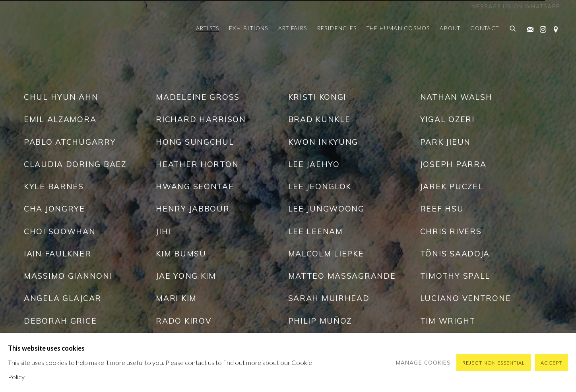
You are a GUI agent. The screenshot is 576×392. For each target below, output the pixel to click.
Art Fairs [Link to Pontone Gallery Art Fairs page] (293, 28)
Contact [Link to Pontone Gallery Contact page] (485, 28)
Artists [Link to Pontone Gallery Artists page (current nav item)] (208, 28)
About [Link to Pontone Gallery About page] (450, 28)
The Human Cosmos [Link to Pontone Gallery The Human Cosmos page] (398, 28)
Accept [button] (551, 363)
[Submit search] (513, 29)
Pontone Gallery (44, 29)
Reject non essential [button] (494, 363)
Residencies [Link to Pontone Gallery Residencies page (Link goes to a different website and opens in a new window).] (337, 28)
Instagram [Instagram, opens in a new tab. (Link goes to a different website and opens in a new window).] (541, 28)
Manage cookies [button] (424, 362)
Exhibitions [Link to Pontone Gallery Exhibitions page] (248, 28)
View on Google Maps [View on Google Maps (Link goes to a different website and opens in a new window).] (554, 28)
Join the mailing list (528, 28)
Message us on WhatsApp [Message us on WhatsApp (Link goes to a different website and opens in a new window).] (516, 6)
